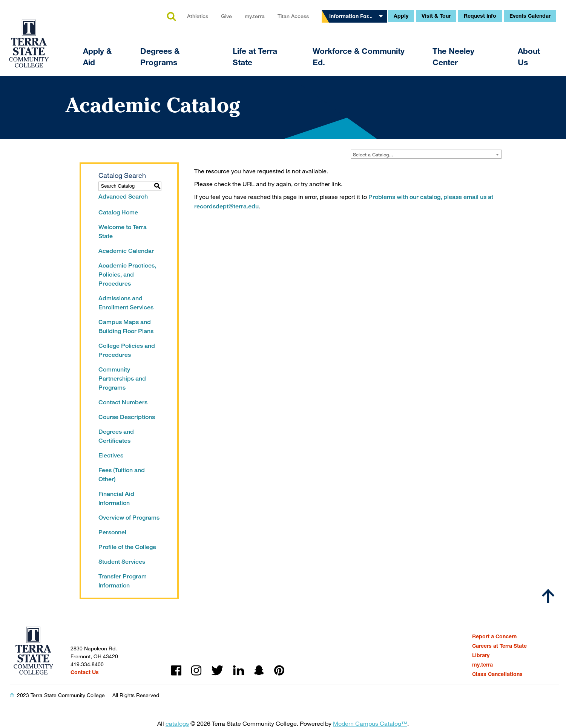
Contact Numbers (123, 402)
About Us (529, 57)
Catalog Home (118, 212)
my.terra (255, 16)
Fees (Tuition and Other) (122, 475)
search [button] (171, 17)
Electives (111, 455)
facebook (176, 671)
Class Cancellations (497, 674)
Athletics (198, 16)
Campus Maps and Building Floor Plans (126, 327)
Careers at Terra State (499, 646)
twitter (217, 671)
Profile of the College (127, 547)
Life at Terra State (255, 57)
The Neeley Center (453, 57)
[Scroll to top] (548, 596)
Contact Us (85, 672)
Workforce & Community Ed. (359, 57)
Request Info (480, 16)
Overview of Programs (129, 518)
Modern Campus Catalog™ (370, 723)
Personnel (112, 532)
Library (481, 655)
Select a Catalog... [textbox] (373, 154)
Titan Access (293, 16)
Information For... (351, 16)
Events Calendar (530, 16)
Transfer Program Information (123, 581)
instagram (196, 671)
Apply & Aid (97, 57)
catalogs (177, 723)
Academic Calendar (126, 251)
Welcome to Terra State (123, 232)
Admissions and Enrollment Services (126, 303)
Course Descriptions (127, 417)
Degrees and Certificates (116, 436)
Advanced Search (123, 197)
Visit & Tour (436, 16)
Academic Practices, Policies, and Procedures (127, 275)
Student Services (122, 562)
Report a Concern (494, 636)
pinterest (279, 671)
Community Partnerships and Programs (122, 379)
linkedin (239, 671)
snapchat (259, 671)
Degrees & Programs (160, 57)
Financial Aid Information (116, 498)
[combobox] (426, 154)
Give (226, 16)
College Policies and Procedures (127, 350)
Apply (401, 16)
